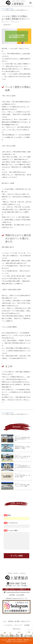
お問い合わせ (17, 629)
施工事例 (17, 621)
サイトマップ (18, 625)
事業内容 (11, 621)
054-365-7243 (16, 583)
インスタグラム (8, 625)
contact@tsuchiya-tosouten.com (16, 592)
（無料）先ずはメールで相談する (16, 589)
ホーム (5, 621)
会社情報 (27, 625)
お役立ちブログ (7, 25)
